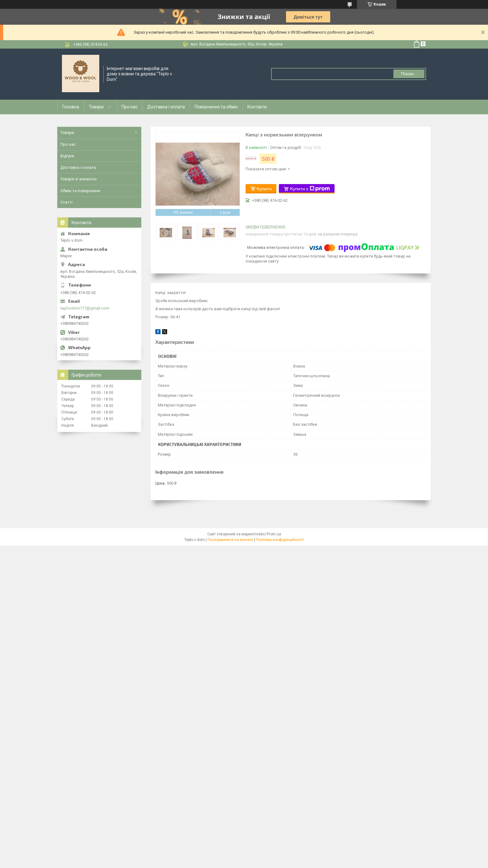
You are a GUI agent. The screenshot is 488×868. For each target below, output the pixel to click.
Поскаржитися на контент (230, 540)
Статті (66, 202)
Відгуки (67, 156)
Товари (96, 107)
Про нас (130, 107)
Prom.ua (274, 534)
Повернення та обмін (216, 107)
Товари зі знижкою (79, 179)
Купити (264, 189)
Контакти (257, 107)
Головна (71, 107)
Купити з (310, 189)
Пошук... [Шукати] (409, 74)
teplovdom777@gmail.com (85, 308)
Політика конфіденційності (280, 540)
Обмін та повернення (80, 191)
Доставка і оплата (166, 107)
